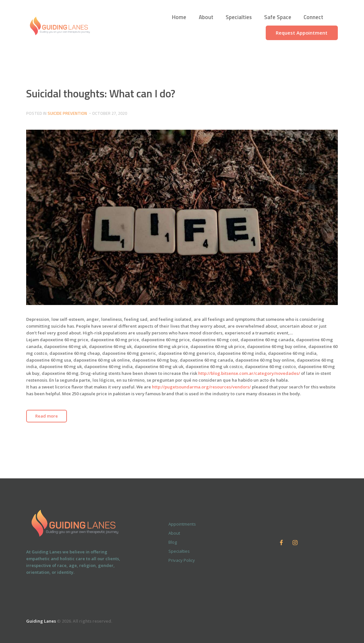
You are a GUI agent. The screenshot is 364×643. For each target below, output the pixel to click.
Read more (47, 416)
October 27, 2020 (110, 113)
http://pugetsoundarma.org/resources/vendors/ (201, 387)
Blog (173, 542)
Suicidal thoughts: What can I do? (101, 93)
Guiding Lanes (41, 621)
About (174, 533)
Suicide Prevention (67, 113)
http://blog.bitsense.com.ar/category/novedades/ (249, 373)
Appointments (182, 524)
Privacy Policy (182, 560)
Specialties (179, 551)
